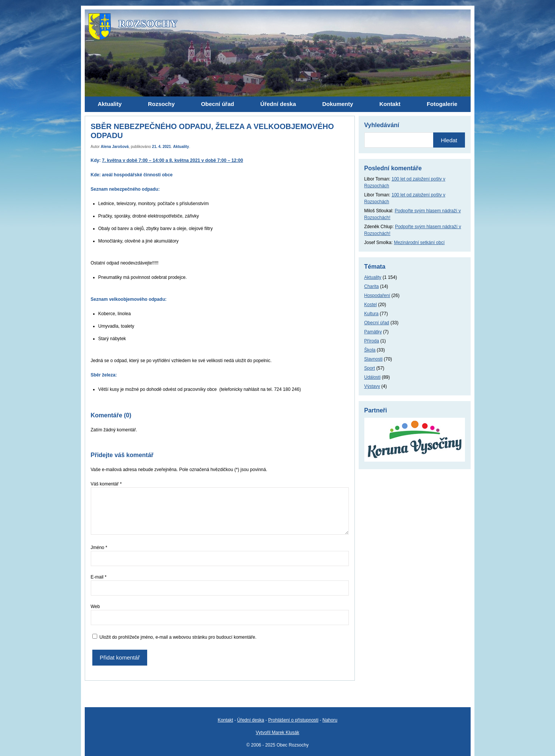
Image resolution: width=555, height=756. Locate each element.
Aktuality (181, 147)
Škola (370, 350)
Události (372, 377)
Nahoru (330, 720)
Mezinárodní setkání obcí (419, 243)
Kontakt (225, 720)
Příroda (372, 341)
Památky (373, 332)
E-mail (99, 577)
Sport (370, 368)
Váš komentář (106, 484)
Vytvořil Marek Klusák (277, 733)
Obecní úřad (377, 323)
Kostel (371, 305)
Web (95, 607)
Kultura (372, 314)
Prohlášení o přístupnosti (293, 720)
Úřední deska (251, 720)
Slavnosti (374, 359)
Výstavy (372, 386)
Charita (372, 286)
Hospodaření (377, 296)
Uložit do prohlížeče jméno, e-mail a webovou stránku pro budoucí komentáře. (178, 637)
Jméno (99, 548)
